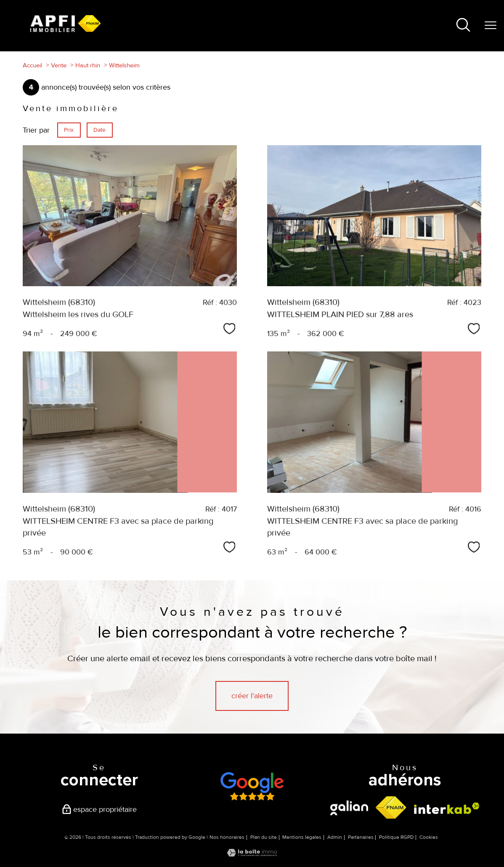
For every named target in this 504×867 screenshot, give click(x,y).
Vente (59, 65)
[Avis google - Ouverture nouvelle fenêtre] (252, 786)
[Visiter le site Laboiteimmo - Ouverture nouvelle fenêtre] (252, 854)
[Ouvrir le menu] (491, 26)
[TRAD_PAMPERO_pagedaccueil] (65, 29)
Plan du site (264, 837)
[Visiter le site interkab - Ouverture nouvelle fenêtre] (447, 808)
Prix (69, 130)
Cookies (429, 838)
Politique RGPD (396, 837)
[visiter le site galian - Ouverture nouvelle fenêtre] (349, 808)
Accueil (32, 65)
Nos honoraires (227, 837)
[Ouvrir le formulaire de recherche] (463, 26)
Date (99, 130)
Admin (335, 837)
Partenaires (361, 837)
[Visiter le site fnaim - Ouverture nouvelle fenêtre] (391, 808)
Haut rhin (88, 65)
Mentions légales (302, 837)
